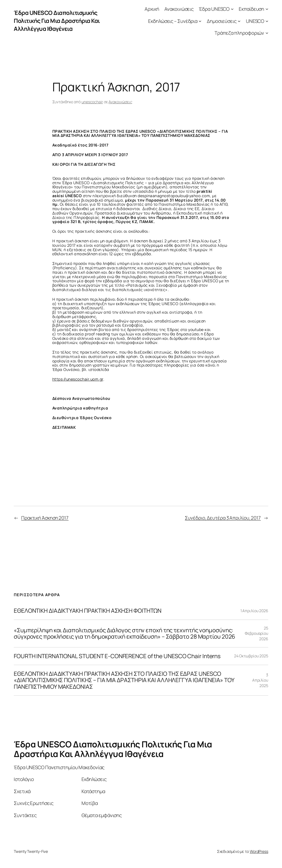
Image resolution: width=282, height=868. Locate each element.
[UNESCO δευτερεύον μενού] (267, 21)
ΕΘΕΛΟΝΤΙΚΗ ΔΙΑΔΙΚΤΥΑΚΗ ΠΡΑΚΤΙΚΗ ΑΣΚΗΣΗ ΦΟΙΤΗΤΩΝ (88, 611)
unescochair (92, 102)
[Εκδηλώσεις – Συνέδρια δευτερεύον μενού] (200, 21)
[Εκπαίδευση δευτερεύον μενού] (267, 9)
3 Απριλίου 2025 (260, 680)
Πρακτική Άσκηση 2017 (45, 518)
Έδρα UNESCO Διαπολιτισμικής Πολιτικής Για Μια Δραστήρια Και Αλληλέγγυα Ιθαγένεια (57, 21)
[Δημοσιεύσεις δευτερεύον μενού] (239, 21)
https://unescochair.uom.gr (78, 379)
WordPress (259, 851)
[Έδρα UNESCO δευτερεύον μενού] (232, 9)
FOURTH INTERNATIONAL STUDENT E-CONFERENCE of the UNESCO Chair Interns (117, 656)
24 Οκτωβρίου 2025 (251, 656)
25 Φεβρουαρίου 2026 (257, 633)
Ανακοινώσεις (120, 102)
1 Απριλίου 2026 (254, 611)
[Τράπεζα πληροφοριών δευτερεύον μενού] (267, 33)
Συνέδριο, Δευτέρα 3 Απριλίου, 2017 (223, 518)
